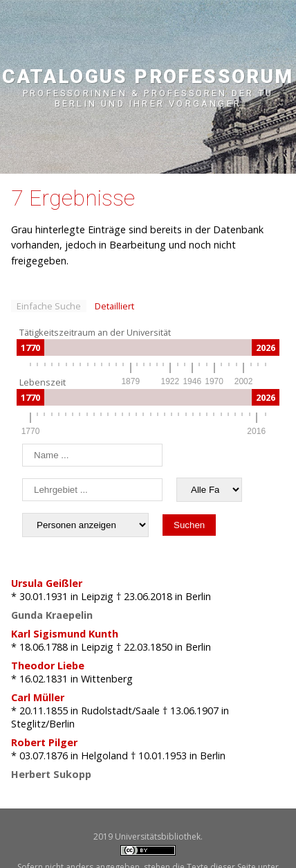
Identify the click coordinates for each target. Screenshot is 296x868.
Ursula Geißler (47, 583)
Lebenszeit (43, 382)
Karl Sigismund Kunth (65, 634)
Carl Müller (38, 697)
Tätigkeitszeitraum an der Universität (95, 332)
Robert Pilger (44, 742)
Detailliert (114, 306)
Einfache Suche (49, 306)
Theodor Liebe (48, 666)
